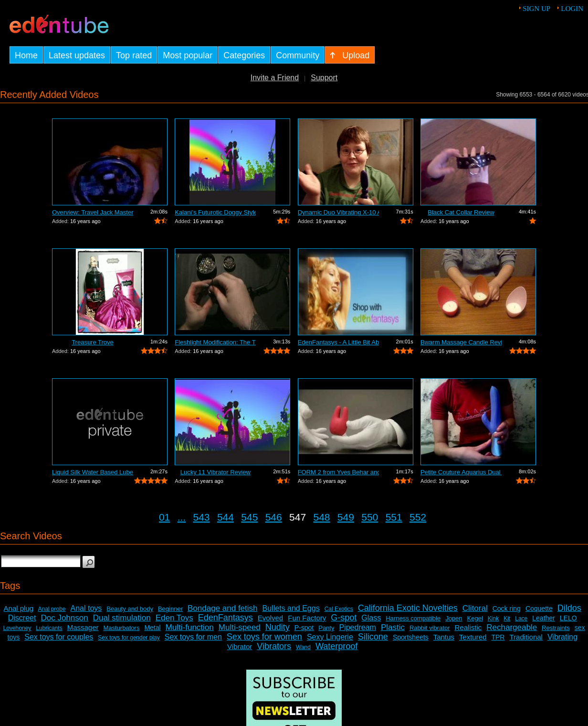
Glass (371, 618)
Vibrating (562, 637)
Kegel (475, 618)
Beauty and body (130, 609)
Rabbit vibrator (430, 628)
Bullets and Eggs (291, 608)
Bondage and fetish (223, 608)
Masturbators (122, 628)
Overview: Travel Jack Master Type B (93, 212)
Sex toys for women (264, 637)
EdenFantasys (226, 618)
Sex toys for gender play (129, 638)
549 (346, 517)
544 (226, 517)
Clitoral (475, 608)
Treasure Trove (93, 342)
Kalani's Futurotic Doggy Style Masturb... (215, 212)
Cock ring (507, 609)
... (182, 517)
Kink (493, 619)
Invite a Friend (275, 78)
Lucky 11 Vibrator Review (215, 472)
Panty (326, 628)
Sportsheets (411, 637)
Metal (152, 628)
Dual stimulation (122, 618)
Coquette (539, 609)
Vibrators (274, 646)
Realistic (468, 627)
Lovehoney (17, 628)
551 (394, 517)
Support (324, 78)
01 (164, 517)
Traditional (526, 637)
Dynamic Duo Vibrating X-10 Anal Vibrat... (338, 212)
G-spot (344, 618)
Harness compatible (413, 618)
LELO (568, 618)
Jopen (454, 618)
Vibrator (240, 646)
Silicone (373, 637)
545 (249, 517)
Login (572, 9)
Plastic (393, 627)
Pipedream (357, 627)
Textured (473, 637)
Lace (521, 619)
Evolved (270, 618)
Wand (303, 647)
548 (321, 517)
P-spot (304, 628)
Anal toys (86, 608)
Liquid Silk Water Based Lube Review (93, 472)
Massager (83, 627)
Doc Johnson (64, 618)
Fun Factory (307, 618)
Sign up (536, 9)
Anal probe (52, 609)
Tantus (444, 637)
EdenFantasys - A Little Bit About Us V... (338, 342)
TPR (498, 637)
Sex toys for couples (59, 637)
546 (274, 517)
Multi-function (190, 627)
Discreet (22, 618)
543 (202, 517)
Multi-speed (240, 627)
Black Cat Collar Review (461, 212)
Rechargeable (512, 627)
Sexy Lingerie (330, 637)
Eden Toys (174, 618)
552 (418, 517)
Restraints (556, 628)
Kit (507, 619)
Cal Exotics (339, 609)
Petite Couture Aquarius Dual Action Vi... (461, 472)
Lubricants (49, 628)
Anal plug (19, 608)
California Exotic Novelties (408, 608)
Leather (543, 618)
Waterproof (336, 646)
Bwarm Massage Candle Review (461, 342)
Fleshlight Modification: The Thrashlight (215, 342)
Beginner (170, 609)
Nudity (278, 627)
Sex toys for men (193, 637)
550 (370, 517)
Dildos (569, 608)
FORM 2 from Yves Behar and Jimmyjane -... (338, 472)
